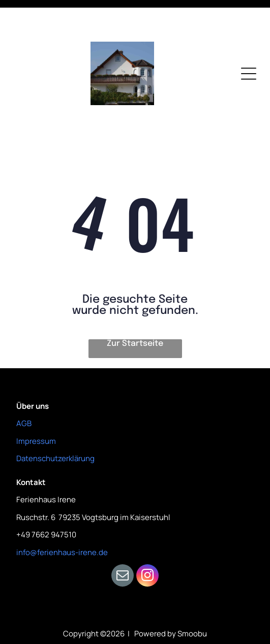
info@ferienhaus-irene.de (62, 518)
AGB (24, 389)
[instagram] (147, 542)
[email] (123, 542)
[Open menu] (249, 39)
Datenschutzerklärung (55, 424)
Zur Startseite (135, 309)
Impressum (36, 407)
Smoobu (192, 599)
